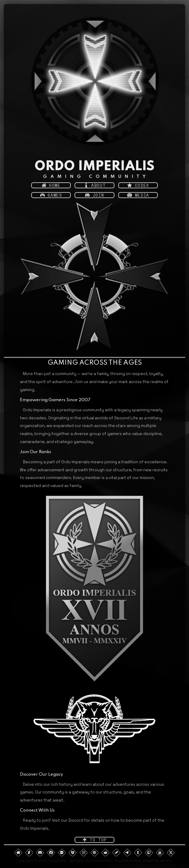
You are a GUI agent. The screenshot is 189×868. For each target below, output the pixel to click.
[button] (51, 185)
